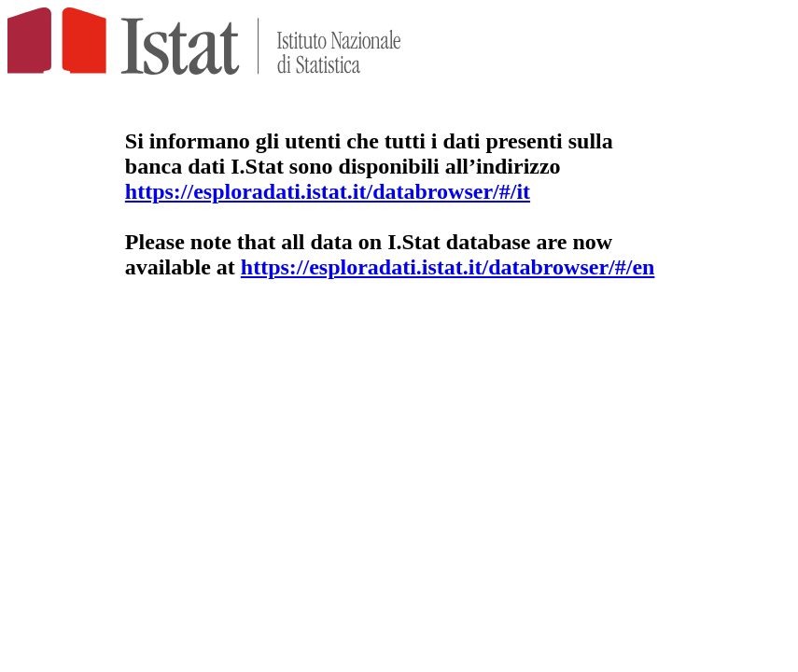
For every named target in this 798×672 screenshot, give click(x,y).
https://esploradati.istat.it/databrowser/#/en (448, 267)
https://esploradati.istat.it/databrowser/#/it (328, 191)
